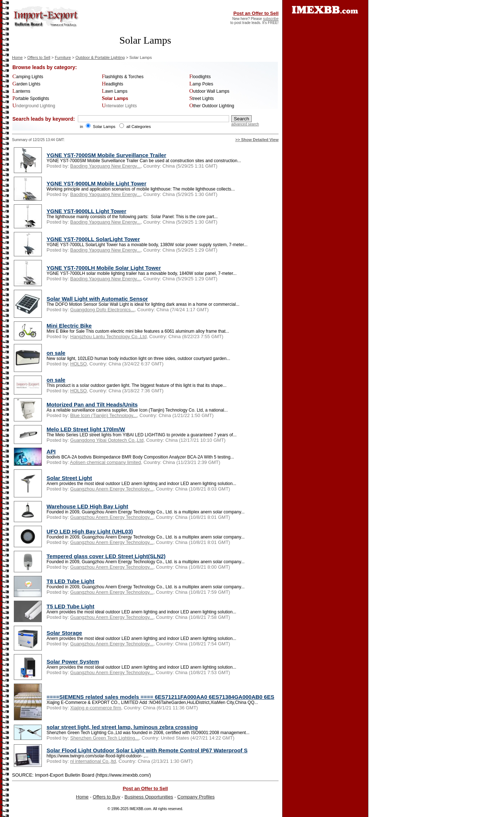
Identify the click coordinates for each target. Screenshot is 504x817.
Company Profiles (196, 797)
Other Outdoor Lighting (212, 106)
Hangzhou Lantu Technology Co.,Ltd (108, 337)
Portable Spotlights (31, 99)
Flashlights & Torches (123, 77)
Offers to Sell (39, 57)
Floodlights (200, 77)
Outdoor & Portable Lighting (100, 57)
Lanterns (21, 91)
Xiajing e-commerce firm (96, 708)
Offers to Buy (107, 797)
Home (17, 57)
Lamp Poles (201, 84)
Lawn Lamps (115, 91)
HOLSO (79, 364)
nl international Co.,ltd (93, 761)
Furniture (63, 57)
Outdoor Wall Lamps (209, 91)
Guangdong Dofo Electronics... (102, 310)
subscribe (271, 19)
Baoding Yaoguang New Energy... (105, 166)
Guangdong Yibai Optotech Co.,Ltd (107, 440)
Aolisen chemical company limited (105, 462)
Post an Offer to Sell (256, 13)
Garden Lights (26, 84)
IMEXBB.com (140, 809)
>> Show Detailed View (257, 140)
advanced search (245, 124)
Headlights (113, 84)
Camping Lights (28, 77)
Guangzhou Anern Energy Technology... (112, 489)
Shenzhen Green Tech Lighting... (105, 738)
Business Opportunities (149, 797)
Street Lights (201, 99)
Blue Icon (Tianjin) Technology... (103, 415)
